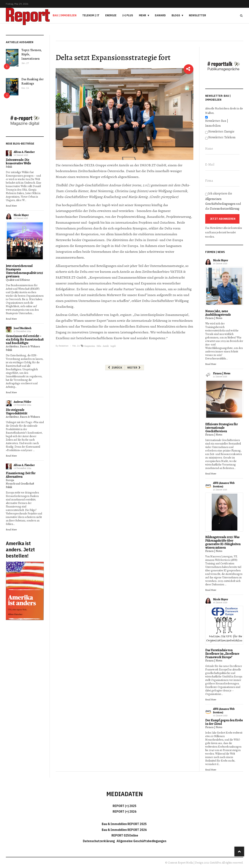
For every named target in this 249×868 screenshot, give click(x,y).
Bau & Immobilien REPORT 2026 (124, 830)
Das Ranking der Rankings (32, 81)
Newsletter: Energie (221, 132)
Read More (11, 206)
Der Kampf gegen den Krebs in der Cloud (224, 722)
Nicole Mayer (21, 215)
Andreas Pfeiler (22, 402)
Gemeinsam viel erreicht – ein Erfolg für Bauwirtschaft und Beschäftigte (25, 340)
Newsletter (197, 15)
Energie (111, 15)
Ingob (113, 346)
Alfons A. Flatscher (24, 152)
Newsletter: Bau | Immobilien (217, 123)
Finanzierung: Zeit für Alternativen (21, 475)
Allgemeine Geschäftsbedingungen (141, 841)
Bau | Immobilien (65, 15)
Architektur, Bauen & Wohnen (23, 346)
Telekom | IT (91, 15)
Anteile (106, 346)
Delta (99, 346)
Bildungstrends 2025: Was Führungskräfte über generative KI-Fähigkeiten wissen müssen (223, 542)
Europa (10, 480)
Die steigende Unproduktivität (17, 412)
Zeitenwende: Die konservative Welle (18, 162)
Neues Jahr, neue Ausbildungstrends (218, 313)
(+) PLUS (128, 15)
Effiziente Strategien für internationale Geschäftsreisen (221, 428)
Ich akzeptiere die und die (223, 201)
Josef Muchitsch (22, 328)
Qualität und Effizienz (18, 280)
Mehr (142, 15)
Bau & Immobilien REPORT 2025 (124, 824)
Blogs (176, 15)
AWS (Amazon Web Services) (224, 485)
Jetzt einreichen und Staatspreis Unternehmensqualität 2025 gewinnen (24, 271)
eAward (160, 15)
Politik (9, 167)
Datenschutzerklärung (225, 209)
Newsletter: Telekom (222, 137)
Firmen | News (214, 318)
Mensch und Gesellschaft (20, 484)
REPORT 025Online (124, 835)
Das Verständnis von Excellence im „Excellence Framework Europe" (222, 654)
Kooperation (90, 346)
